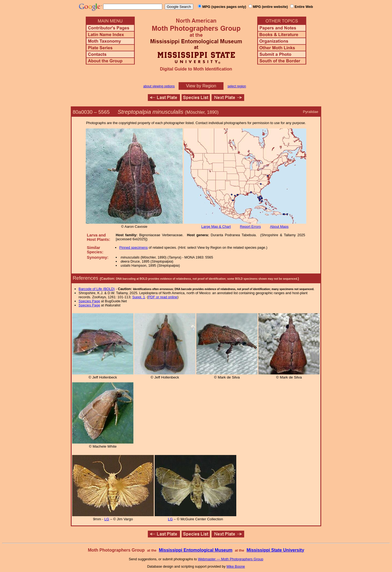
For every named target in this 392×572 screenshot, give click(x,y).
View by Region (201, 86)
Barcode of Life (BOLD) (97, 289)
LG (107, 519)
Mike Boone (236, 566)
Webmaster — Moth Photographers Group (231, 559)
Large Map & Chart (216, 227)
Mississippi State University (275, 550)
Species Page (89, 301)
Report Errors (250, 227)
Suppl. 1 (139, 297)
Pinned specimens (134, 247)
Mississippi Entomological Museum (195, 550)
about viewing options (159, 86)
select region (237, 86)
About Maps (279, 227)
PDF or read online (163, 297)
